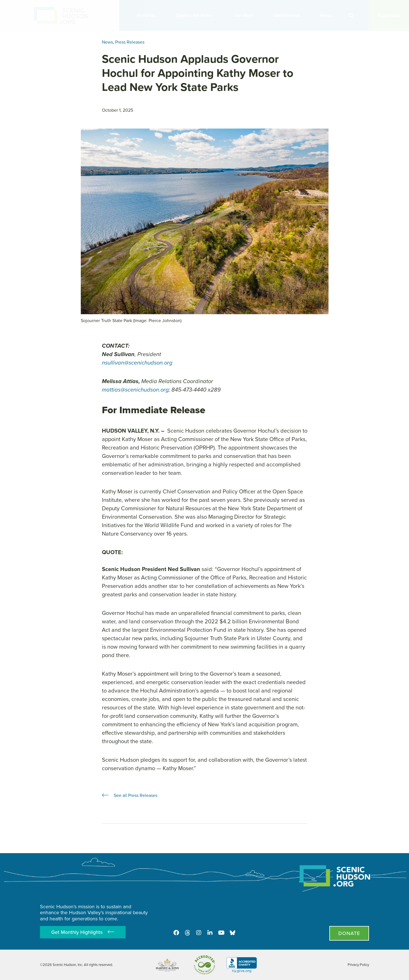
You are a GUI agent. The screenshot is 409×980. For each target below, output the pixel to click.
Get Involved (288, 15)
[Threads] (187, 933)
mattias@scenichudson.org (135, 390)
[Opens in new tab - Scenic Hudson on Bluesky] (233, 933)
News (327, 15)
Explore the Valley (196, 15)
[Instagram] (199, 933)
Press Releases (130, 42)
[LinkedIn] (210, 933)
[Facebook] (176, 933)
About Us (148, 15)
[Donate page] (349, 933)
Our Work (245, 15)
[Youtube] (221, 933)
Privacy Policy (358, 965)
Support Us (389, 15)
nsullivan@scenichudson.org (137, 363)
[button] (351, 16)
